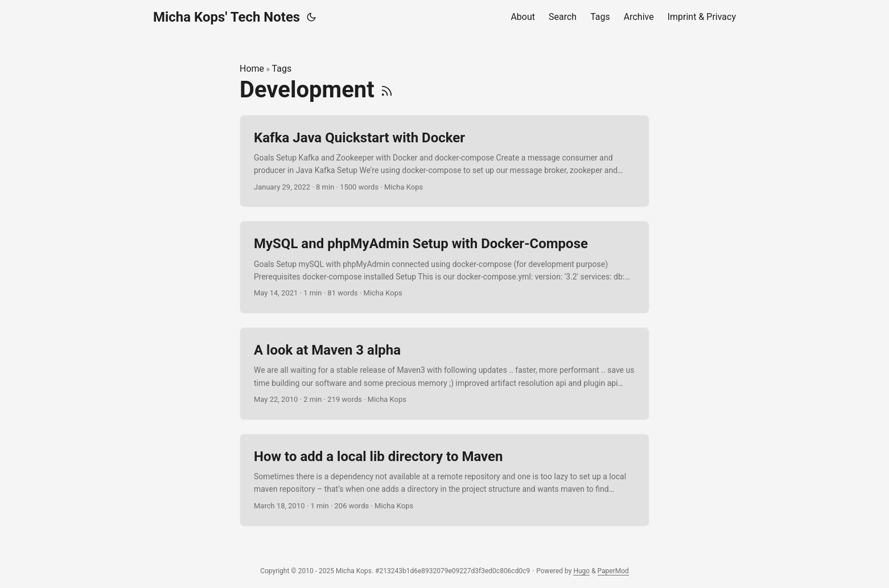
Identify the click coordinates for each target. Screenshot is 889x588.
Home (252, 69)
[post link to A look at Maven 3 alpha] (444, 374)
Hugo (581, 571)
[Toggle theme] (311, 17)
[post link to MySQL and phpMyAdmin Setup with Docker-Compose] (444, 267)
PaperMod (613, 571)
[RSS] (387, 90)
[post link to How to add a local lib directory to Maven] (444, 480)
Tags (282, 69)
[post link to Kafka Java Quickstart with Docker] (444, 161)
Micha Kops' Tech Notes (227, 17)
